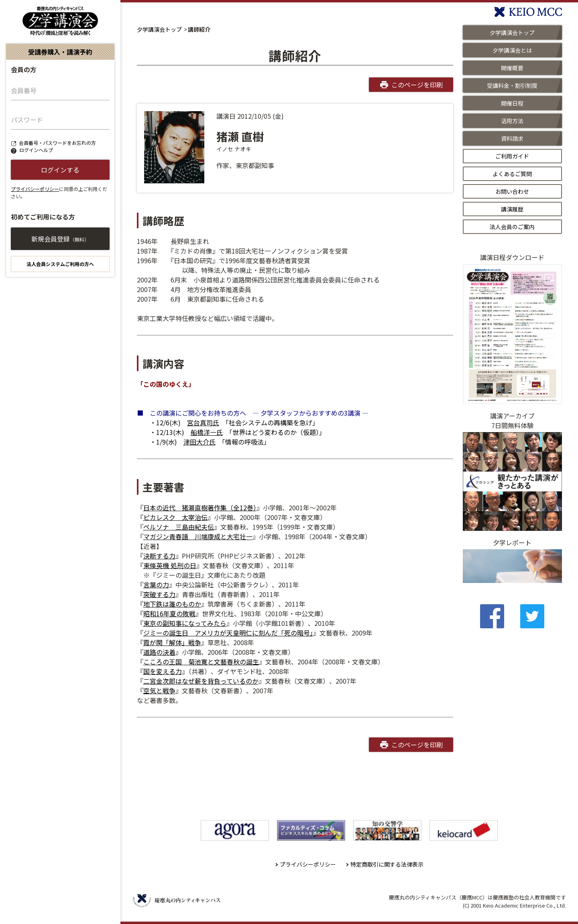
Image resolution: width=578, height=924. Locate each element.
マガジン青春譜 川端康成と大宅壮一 (198, 536)
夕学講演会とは (512, 50)
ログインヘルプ (36, 150)
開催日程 (512, 103)
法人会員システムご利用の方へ (60, 264)
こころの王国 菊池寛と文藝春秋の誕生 (201, 662)
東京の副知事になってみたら (185, 623)
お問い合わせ (512, 191)
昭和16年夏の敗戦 (169, 613)
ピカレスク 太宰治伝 (175, 517)
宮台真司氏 (203, 422)
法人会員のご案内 (512, 227)
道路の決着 (159, 652)
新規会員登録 (60, 239)
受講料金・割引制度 (512, 85)
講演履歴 (512, 209)
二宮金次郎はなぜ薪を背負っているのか (201, 681)
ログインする (60, 170)
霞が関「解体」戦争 (172, 642)
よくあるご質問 (512, 174)
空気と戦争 (159, 690)
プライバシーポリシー (35, 189)
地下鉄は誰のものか (172, 604)
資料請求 (512, 138)
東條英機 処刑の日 (170, 565)
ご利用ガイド (512, 156)
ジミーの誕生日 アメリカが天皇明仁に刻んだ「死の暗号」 (228, 633)
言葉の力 (156, 585)
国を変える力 (163, 671)
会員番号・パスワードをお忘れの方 (57, 143)
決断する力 (159, 556)
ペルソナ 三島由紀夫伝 (179, 527)
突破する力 (159, 594)
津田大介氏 (199, 442)
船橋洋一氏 (207, 432)
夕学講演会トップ (159, 29)
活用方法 (512, 121)
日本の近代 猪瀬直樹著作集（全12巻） (200, 508)
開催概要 (512, 68)
